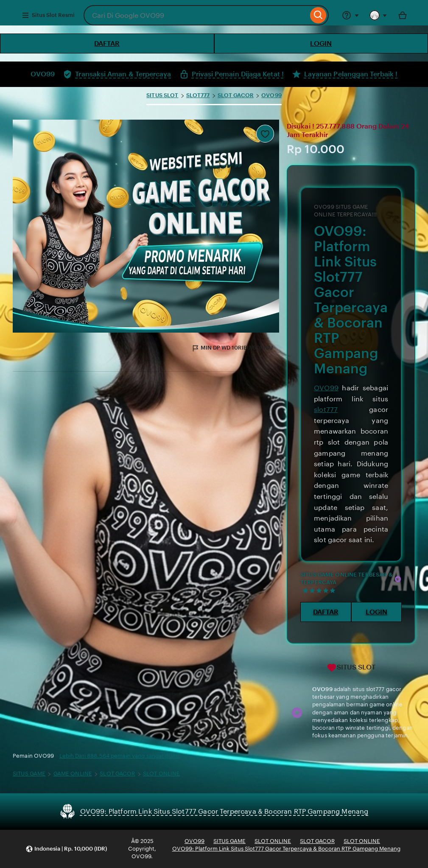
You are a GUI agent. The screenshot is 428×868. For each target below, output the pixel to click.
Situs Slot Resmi (48, 15)
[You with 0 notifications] (378, 15)
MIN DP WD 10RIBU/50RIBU (232, 348)
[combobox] (196, 15)
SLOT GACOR (236, 95)
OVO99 (271, 95)
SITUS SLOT (162, 95)
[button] (66, 849)
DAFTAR (107, 43)
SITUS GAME (29, 774)
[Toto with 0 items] (403, 15)
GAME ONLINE (73, 774)
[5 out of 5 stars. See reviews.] (320, 590)
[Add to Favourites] (265, 134)
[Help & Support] (350, 15)
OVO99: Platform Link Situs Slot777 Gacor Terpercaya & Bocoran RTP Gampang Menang (286, 849)
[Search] (318, 15)
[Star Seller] (398, 579)
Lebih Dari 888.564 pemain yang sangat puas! (120, 756)
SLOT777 (198, 95)
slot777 (326, 410)
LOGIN (321, 43)
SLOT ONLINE (161, 774)
